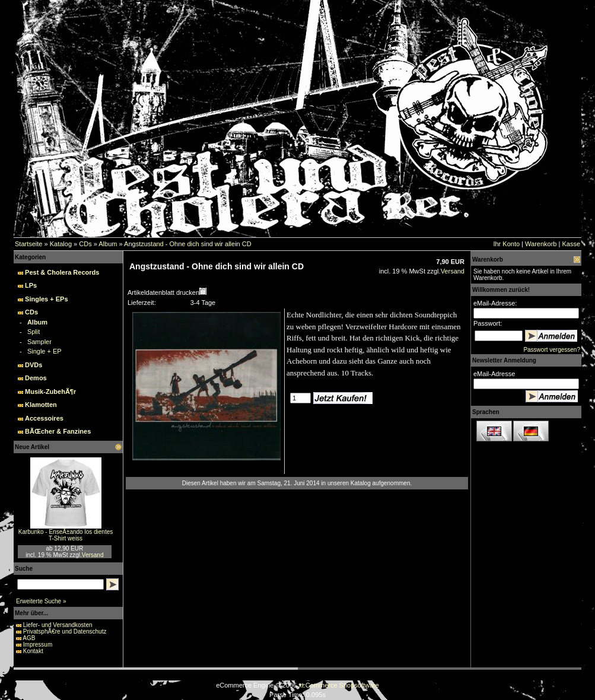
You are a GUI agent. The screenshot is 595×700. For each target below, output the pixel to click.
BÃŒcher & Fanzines (58, 431)
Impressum (38, 645)
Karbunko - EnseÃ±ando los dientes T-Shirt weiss (66, 535)
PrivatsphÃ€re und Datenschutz (65, 631)
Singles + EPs (46, 299)
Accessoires (44, 418)
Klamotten (41, 405)
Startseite (28, 244)
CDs (85, 244)
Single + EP (44, 351)
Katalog (61, 244)
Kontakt (33, 651)
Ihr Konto (506, 244)
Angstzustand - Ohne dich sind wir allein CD (188, 244)
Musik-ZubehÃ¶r (50, 392)
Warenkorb (541, 244)
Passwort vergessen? (552, 350)
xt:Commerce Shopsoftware (339, 685)
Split (34, 332)
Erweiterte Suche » (41, 601)
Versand (93, 555)
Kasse (571, 244)
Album (108, 244)
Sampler (39, 342)
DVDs (34, 365)
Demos (36, 378)
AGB (29, 638)
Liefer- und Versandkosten (58, 625)
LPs (31, 285)
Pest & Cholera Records (62, 272)
